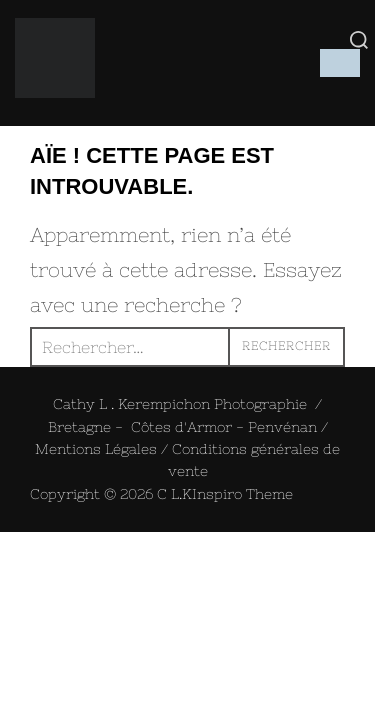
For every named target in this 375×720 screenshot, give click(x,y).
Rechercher (286, 346)
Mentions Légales (96, 449)
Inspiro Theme (242, 494)
